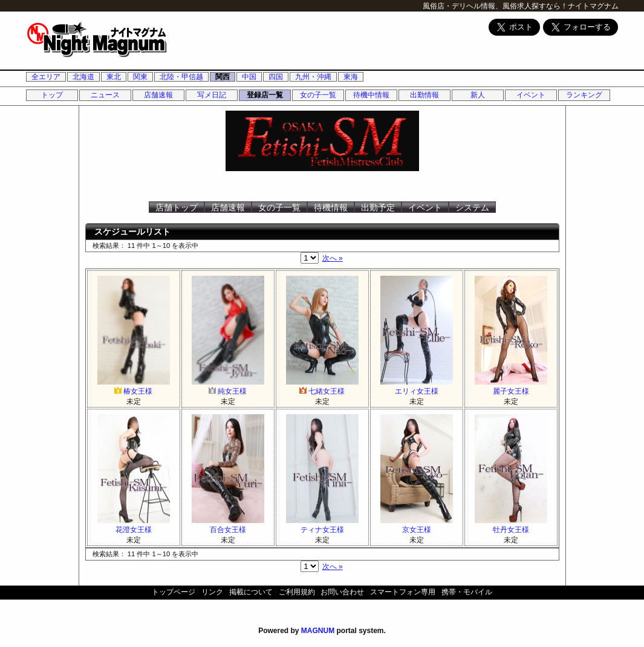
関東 (140, 77)
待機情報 (331, 207)
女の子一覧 (318, 95)
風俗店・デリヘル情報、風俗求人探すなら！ (495, 6)
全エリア (46, 77)
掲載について (251, 592)
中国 (249, 77)
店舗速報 (158, 95)
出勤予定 (378, 207)
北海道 (83, 77)
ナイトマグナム (593, 6)
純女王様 (228, 387)
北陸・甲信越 (181, 77)
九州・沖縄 (313, 77)
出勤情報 (424, 95)
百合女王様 (228, 525)
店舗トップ (177, 207)
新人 (478, 95)
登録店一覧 (265, 95)
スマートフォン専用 (403, 592)
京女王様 (417, 525)
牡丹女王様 (511, 525)
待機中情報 (371, 95)
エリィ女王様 (417, 387)
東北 (114, 77)
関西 (223, 77)
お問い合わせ (342, 592)
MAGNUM (318, 631)
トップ (52, 95)
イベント (531, 95)
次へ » (333, 258)
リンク (212, 592)
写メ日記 (212, 95)
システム (472, 207)
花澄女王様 (134, 525)
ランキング (584, 95)
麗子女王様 (511, 387)
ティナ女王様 (322, 525)
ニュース (105, 95)
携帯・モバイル (467, 592)
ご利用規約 (297, 592)
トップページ (174, 592)
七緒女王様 (322, 387)
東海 (351, 77)
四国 (276, 77)
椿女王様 (134, 387)
